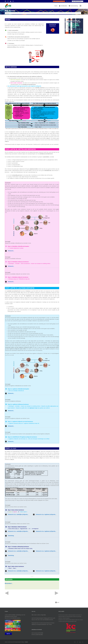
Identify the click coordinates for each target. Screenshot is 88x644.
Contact (26, 642)
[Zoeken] (82, 13)
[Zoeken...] (43, 13)
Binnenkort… (9, 583)
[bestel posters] (8, 634)
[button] (32, 251)
